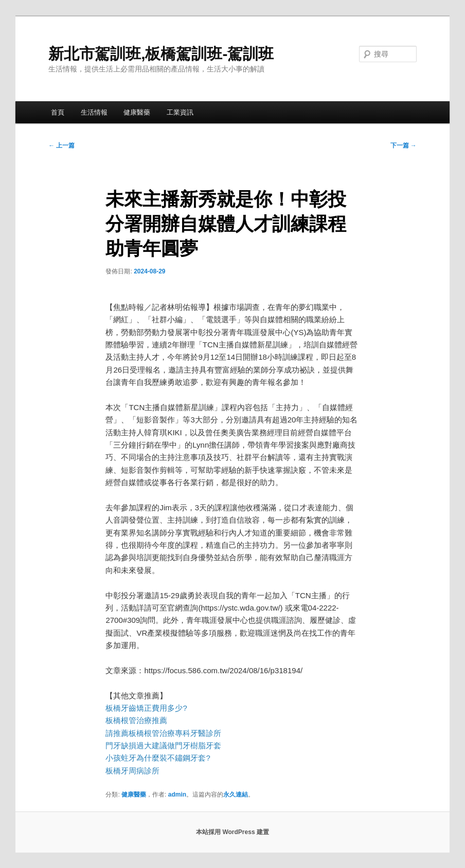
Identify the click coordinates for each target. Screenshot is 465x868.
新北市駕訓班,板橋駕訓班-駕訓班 (161, 54)
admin (177, 795)
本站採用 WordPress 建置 (233, 832)
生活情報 (94, 112)
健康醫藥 (137, 112)
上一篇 (61, 145)
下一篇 (404, 145)
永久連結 (236, 795)
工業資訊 (180, 112)
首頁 (58, 112)
